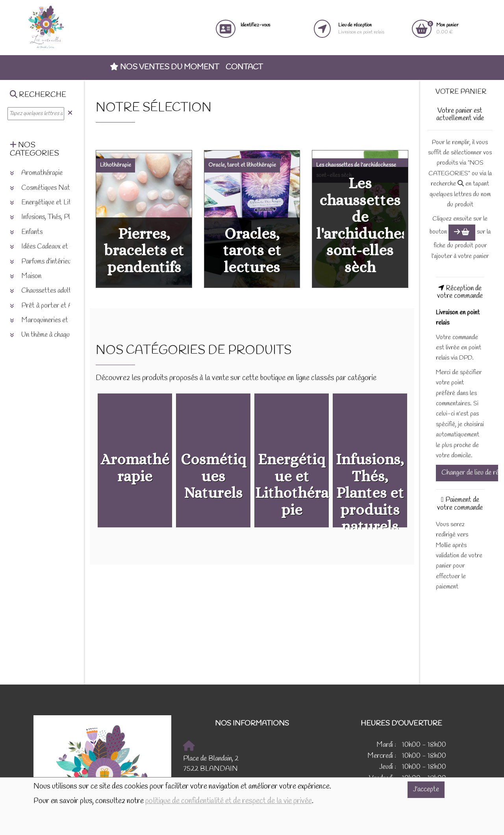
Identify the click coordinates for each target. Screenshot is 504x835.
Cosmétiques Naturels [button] (47, 188)
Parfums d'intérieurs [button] (43, 262)
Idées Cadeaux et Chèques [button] (52, 247)
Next (414, 458)
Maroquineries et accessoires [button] (56, 320)
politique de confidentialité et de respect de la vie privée (229, 801)
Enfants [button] (26, 232)
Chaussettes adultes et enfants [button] (58, 291)
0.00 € (447, 29)
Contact (244, 67)
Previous (90, 458)
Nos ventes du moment (164, 67)
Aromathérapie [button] (36, 173)
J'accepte (426, 790)
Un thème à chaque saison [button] (50, 335)
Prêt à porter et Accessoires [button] (56, 306)
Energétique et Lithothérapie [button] (55, 203)
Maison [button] (26, 276)
